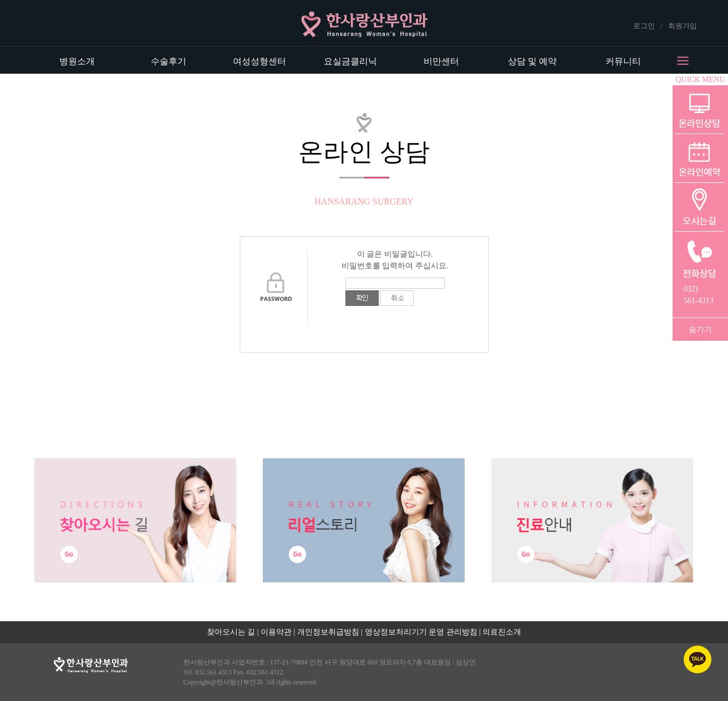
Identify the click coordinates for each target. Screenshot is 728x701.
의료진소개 (502, 632)
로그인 (644, 26)
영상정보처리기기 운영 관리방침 (421, 632)
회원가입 (683, 26)
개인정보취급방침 (328, 632)
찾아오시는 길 (231, 632)
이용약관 (276, 632)
